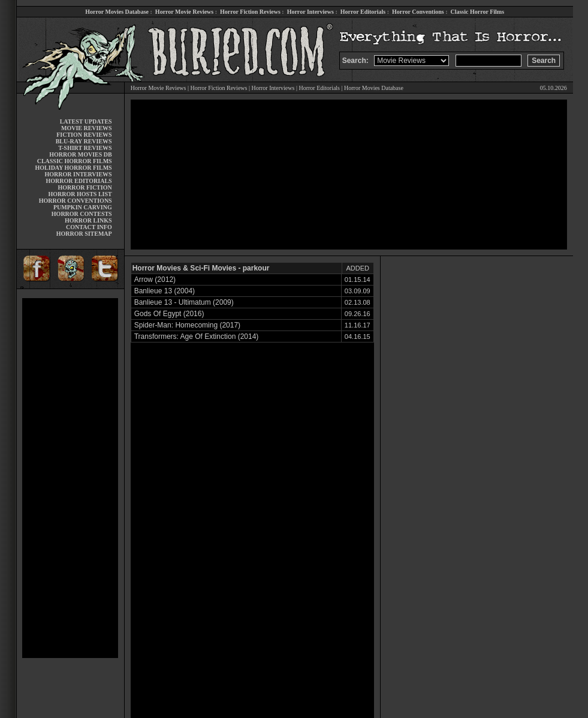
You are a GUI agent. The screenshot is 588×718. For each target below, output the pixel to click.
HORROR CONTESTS (82, 214)
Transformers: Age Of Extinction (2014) (197, 337)
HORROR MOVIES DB (80, 154)
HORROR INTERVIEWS (79, 174)
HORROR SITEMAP (84, 234)
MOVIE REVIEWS (87, 128)
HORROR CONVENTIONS (76, 201)
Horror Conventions (418, 12)
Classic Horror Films (477, 12)
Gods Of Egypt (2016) (169, 314)
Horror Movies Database (117, 12)
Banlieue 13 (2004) (165, 291)
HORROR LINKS (88, 220)
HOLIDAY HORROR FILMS (74, 168)
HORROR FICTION (85, 187)
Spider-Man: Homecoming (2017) (187, 325)
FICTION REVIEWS (84, 135)
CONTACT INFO (89, 227)
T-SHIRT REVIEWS (85, 148)
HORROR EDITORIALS (79, 181)
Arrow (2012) (155, 280)
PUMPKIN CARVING (83, 207)
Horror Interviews (310, 12)
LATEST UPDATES (86, 121)
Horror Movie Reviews (184, 12)
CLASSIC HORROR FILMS (75, 161)
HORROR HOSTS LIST (80, 194)
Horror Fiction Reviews (250, 12)
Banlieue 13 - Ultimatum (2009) (184, 302)
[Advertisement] (70, 478)
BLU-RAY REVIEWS (84, 141)
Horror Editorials (363, 12)
